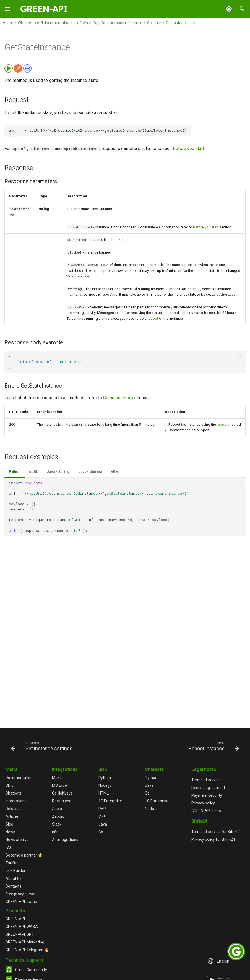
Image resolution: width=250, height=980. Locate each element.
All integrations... (66, 840)
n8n (55, 832)
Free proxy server (21, 894)
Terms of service (206, 780)
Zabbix (58, 816)
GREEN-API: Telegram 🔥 (27, 950)
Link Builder (15, 871)
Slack (57, 824)
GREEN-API (15, 919)
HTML (104, 793)
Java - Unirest (90, 472)
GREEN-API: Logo (206, 811)
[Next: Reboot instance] (213, 746)
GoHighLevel (63, 793)
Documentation (19, 778)
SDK (9, 785)
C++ (102, 816)
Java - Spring (58, 472)
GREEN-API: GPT (20, 934)
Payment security (207, 795)
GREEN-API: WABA (22, 927)
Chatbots (14, 793)
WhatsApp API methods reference (112, 23)
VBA (114, 472)
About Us (14, 878)
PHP (102, 809)
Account (154, 23)
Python (15, 472)
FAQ (9, 847)
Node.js (105, 785)
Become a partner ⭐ (24, 855)
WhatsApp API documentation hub (48, 23)
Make (57, 778)
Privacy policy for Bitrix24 (213, 839)
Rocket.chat (62, 801)
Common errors (118, 398)
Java (103, 824)
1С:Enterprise (110, 801)
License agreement (208, 788)
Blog (9, 824)
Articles (12, 816)
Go (101, 832)
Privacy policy (203, 803)
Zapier (58, 809)
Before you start (188, 149)
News (10, 832)
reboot (153, 318)
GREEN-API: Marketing (25, 942)
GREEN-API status (21, 902)
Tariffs (11, 863)
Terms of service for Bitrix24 (216, 832)
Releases (14, 809)
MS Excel (60, 785)
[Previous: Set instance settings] (43, 746)
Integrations (16, 801)
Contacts (13, 886)
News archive (17, 840)
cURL (33, 472)
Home (8, 23)
